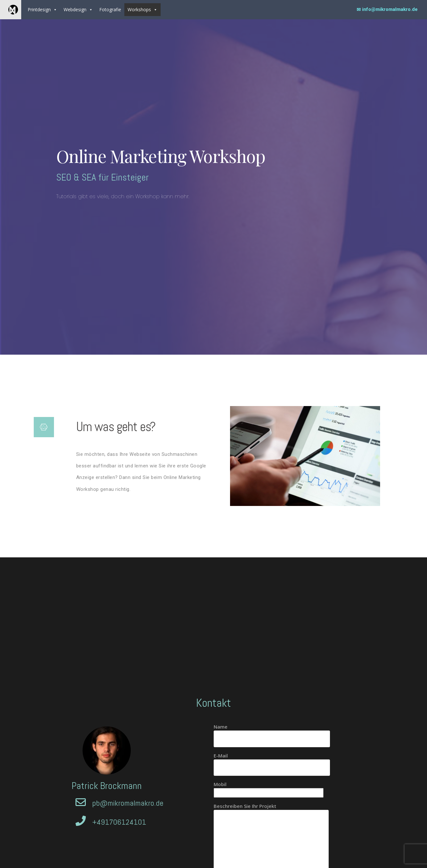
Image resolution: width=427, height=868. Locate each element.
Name (272, 733)
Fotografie (110, 9)
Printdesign (42, 10)
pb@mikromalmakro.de (128, 803)
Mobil (269, 788)
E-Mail (272, 762)
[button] (55, 10)
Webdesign (78, 10)
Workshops (142, 10)
